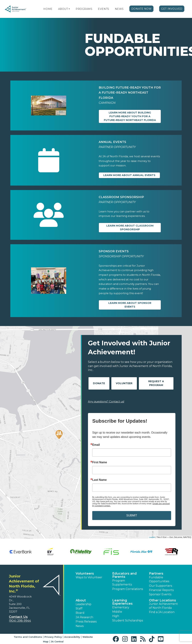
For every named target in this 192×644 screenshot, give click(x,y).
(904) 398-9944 (20, 621)
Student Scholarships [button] (128, 620)
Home (48, 9)
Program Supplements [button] (122, 583)
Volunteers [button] (85, 573)
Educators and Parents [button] (124, 575)
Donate (99, 383)
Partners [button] (156, 573)
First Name (100, 462)
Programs (84, 9)
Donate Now (142, 9)
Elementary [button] (121, 607)
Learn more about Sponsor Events (130, 305)
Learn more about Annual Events (129, 175)
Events (103, 9)
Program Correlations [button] (128, 589)
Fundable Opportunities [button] (159, 579)
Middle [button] (117, 612)
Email (96, 445)
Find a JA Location (162, 612)
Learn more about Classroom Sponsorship (130, 228)
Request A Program (156, 383)
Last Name (99, 480)
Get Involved (172, 9)
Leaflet (152, 537)
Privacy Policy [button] (53, 637)
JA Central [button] (57, 641)
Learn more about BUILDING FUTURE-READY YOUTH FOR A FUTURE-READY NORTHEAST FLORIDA (130, 116)
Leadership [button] (84, 604)
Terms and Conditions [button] (28, 637)
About (63, 9)
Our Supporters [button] (161, 586)
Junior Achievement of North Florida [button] (163, 606)
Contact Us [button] (18, 617)
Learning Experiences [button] (122, 602)
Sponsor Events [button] (160, 594)
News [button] (80, 626)
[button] (69, 9)
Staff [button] (79, 608)
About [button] (81, 600)
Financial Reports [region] (161, 590)
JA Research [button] (84, 617)
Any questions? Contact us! (106, 401)
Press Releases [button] (86, 622)
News (119, 9)
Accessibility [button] (72, 637)
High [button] (116, 616)
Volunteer (124, 383)
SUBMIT (132, 515)
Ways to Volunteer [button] (89, 577)
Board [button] (80, 613)
